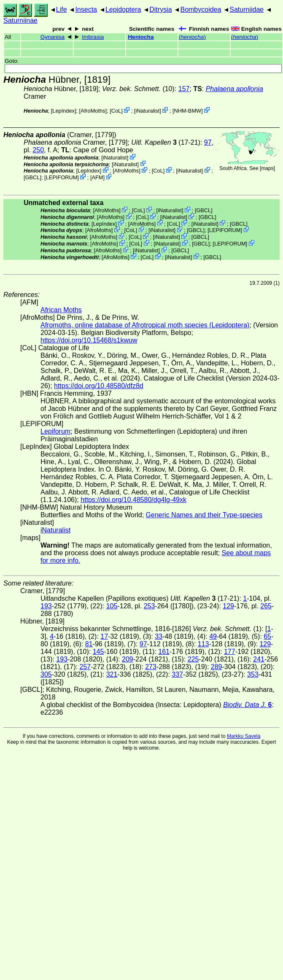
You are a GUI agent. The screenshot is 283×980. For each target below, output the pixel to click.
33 (159, 636)
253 (150, 606)
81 (89, 644)
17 (104, 636)
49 (213, 636)
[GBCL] (32, 177)
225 (193, 659)
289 (217, 667)
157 (184, 89)
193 (46, 606)
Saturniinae (20, 20)
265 (266, 606)
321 (112, 674)
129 (228, 606)
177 (230, 652)
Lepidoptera (123, 9)
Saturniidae (247, 9)
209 (128, 659)
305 (46, 674)
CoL (116, 111)
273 (151, 667)
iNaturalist (147, 111)
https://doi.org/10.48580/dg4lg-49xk (133, 500)
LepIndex (63, 111)
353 (253, 674)
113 (203, 644)
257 (85, 667)
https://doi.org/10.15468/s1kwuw (89, 340)
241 (259, 659)
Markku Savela (244, 736)
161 (164, 652)
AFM (97, 177)
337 (177, 674)
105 (112, 606)
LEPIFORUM (62, 177)
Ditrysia (160, 9)
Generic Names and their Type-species (204, 515)
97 (208, 142)
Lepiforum (55, 431)
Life (62, 9)
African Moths (61, 310)
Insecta (86, 9)
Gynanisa (53, 37)
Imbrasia (93, 37)
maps (267, 168)
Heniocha (141, 37)
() (192, 37)
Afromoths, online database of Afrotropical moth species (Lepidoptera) (145, 325)
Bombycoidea (201, 9)
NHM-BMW (187, 111)
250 (38, 150)
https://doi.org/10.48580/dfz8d (99, 386)
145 (98, 652)
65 (267, 636)
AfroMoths (93, 111)
